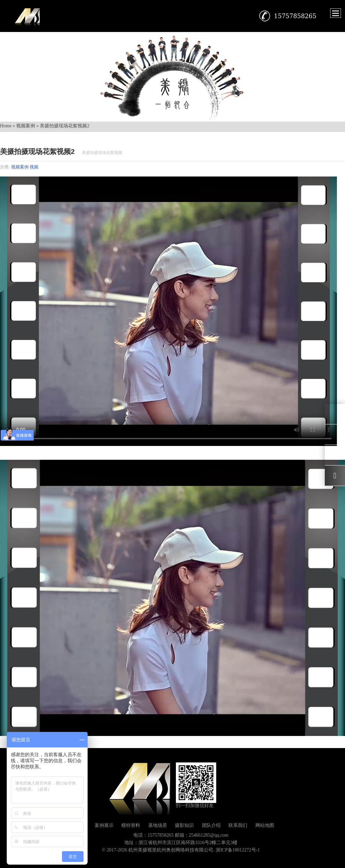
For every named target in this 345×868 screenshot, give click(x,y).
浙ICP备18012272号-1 (238, 850)
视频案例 (26, 126)
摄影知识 (184, 825)
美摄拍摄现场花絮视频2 (37, 151)
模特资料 (131, 825)
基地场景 (158, 825)
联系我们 (238, 825)
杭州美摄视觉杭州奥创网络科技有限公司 (171, 850)
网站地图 (265, 825)
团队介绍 (211, 825)
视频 (34, 167)
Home (6, 126)
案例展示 (104, 825)
